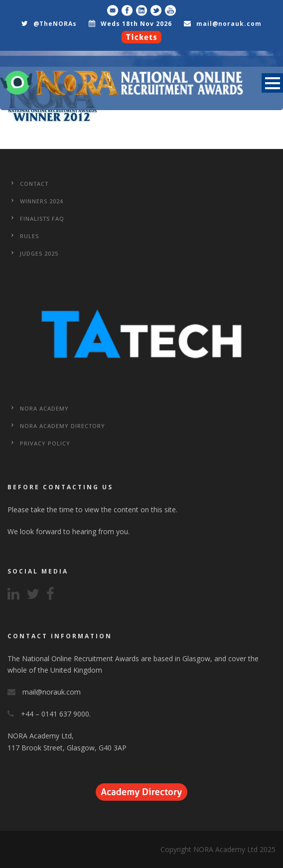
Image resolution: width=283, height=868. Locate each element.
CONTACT (34, 184)
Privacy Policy (45, 443)
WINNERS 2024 (42, 201)
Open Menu (272, 83)
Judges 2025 (39, 253)
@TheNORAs (55, 24)
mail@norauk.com (229, 24)
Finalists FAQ (42, 218)
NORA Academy (44, 408)
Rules (29, 236)
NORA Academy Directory (63, 426)
